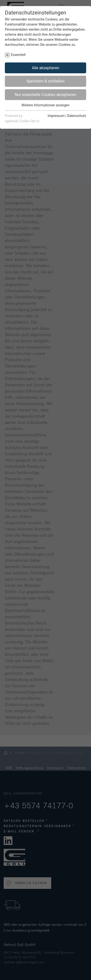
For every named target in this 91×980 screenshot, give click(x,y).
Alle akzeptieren (45, 68)
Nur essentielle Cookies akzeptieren (45, 95)
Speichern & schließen (45, 81)
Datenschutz (77, 116)
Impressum (56, 116)
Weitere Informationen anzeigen (46, 105)
